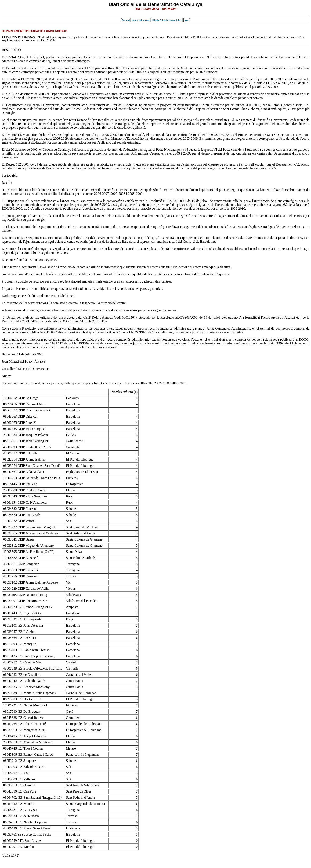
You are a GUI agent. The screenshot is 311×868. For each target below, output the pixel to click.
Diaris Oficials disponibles (167, 20)
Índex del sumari (141, 20)
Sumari (126, 20)
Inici (187, 20)
